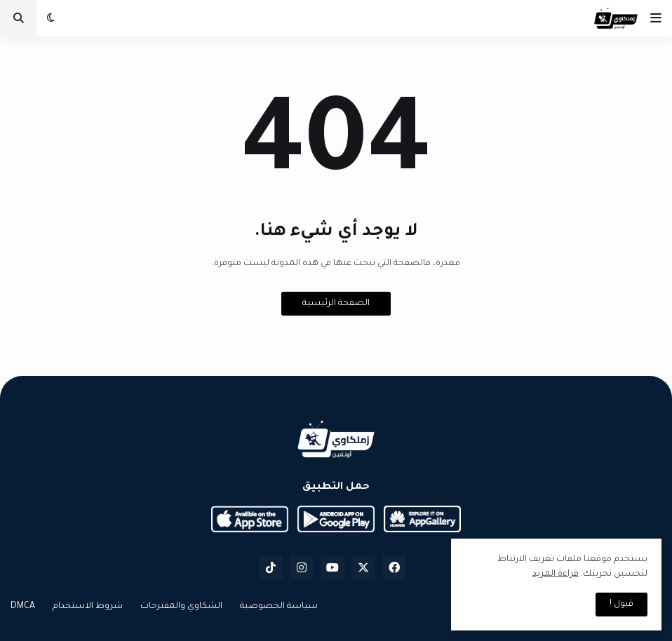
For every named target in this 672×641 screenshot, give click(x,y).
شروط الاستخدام (88, 607)
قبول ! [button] (621, 605)
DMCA (23, 607)
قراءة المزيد (556, 574)
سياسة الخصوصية (279, 607)
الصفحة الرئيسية (336, 304)
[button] (656, 18)
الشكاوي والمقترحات (181, 607)
